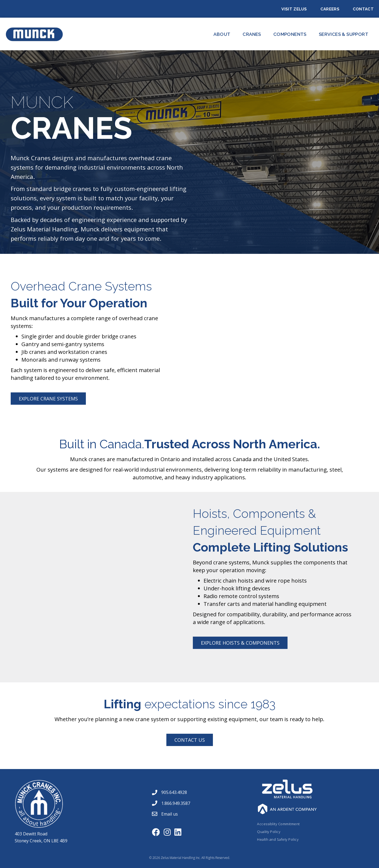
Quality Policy (269, 832)
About (222, 34)
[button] (48, 399)
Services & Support (344, 34)
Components (290, 34)
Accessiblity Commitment (278, 824)
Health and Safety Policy (278, 839)
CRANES (252, 34)
